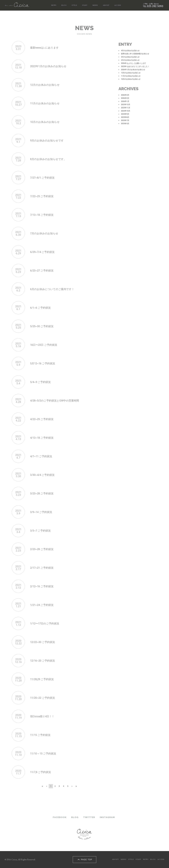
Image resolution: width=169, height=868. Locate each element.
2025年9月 (125, 114)
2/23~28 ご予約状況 (44, 549)
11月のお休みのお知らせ (47, 103)
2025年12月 (126, 105)
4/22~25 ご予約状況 (44, 419)
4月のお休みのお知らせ (130, 51)
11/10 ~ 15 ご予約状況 (45, 753)
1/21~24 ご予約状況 (44, 605)
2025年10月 (126, 111)
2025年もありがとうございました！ (135, 66)
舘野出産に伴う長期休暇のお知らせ (135, 54)
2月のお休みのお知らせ (130, 60)
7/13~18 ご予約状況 (44, 215)
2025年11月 (126, 108)
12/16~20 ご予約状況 (44, 661)
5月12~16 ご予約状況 (45, 363)
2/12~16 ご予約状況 (44, 586)
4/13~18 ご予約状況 (44, 438)
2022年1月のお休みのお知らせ (51, 66)
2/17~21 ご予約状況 (44, 568)
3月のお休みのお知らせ (130, 57)
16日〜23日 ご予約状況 (46, 345)
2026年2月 (125, 98)
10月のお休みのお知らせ (47, 122)
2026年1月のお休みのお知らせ (133, 70)
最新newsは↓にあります (46, 48)
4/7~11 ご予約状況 (43, 456)
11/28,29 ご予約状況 (44, 679)
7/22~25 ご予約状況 (44, 196)
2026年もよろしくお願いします (133, 63)
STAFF (85, 5)
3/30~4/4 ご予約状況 (44, 475)
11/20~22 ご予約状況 (44, 698)
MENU (95, 5)
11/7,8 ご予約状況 (42, 772)
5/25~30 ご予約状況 (44, 326)
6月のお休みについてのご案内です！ (55, 289)
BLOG (64, 5)
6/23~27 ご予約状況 (44, 270)
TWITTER (89, 817)
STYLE (74, 5)
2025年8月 (125, 117)
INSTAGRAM (107, 817)
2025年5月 (125, 124)
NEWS (54, 5)
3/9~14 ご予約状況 (43, 512)
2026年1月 (125, 101)
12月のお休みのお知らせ (47, 85)
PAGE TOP (85, 860)
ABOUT (106, 5)
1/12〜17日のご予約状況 (47, 623)
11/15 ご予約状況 (42, 735)
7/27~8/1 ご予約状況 (44, 178)
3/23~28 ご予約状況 (44, 493)
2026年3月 (125, 95)
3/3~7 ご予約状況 (42, 531)
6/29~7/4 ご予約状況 (44, 252)
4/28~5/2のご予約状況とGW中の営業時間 (58, 400)
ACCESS (118, 5)
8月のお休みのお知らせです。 (51, 159)
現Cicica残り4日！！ (44, 716)
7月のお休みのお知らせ (46, 233)
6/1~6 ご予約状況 (42, 308)
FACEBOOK (60, 817)
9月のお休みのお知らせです (49, 140)
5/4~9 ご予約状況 (42, 382)
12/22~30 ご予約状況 (44, 642)
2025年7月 (125, 120)
